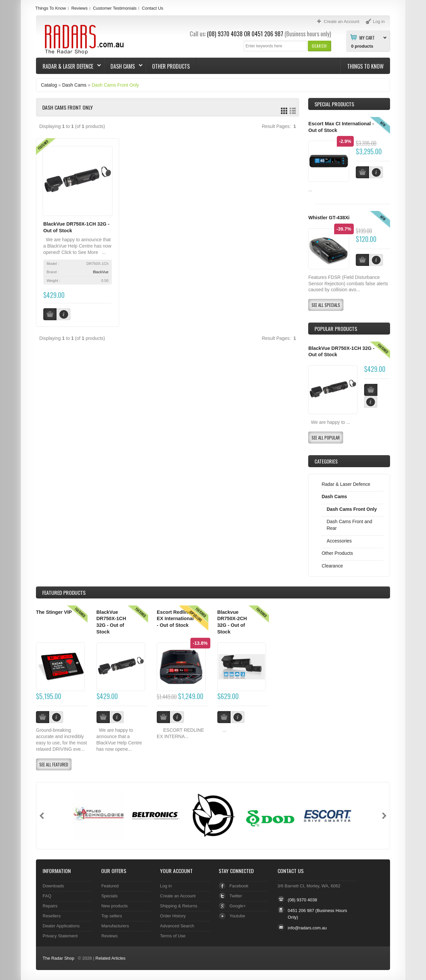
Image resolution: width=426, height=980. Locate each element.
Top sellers (111, 916)
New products (114, 906)
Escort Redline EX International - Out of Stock (175, 619)
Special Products (334, 104)
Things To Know (51, 8)
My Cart (367, 37)
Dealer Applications (61, 926)
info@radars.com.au (307, 928)
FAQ (47, 896)
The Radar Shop (58, 958)
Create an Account (178, 896)
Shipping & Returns (179, 906)
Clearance (332, 566)
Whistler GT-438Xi (329, 218)
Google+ (237, 906)
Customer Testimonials (115, 8)
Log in (166, 886)
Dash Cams (123, 66)
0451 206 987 (267, 34)
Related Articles (110, 958)
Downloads (53, 886)
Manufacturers (115, 926)
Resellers (52, 916)
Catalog (49, 85)
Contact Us (152, 8)
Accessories (339, 541)
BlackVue (101, 272)
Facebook (239, 886)
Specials (109, 896)
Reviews (79, 8)
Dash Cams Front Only (115, 85)
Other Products (171, 66)
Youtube (237, 916)
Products (64, 592)
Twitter (236, 896)
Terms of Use (173, 936)
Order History (173, 916)
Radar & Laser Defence (69, 66)
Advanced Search (177, 926)
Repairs (50, 906)
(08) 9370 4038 (225, 34)
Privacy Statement (60, 936)
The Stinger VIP (54, 612)
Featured (110, 886)
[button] (319, 46)
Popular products (336, 329)
